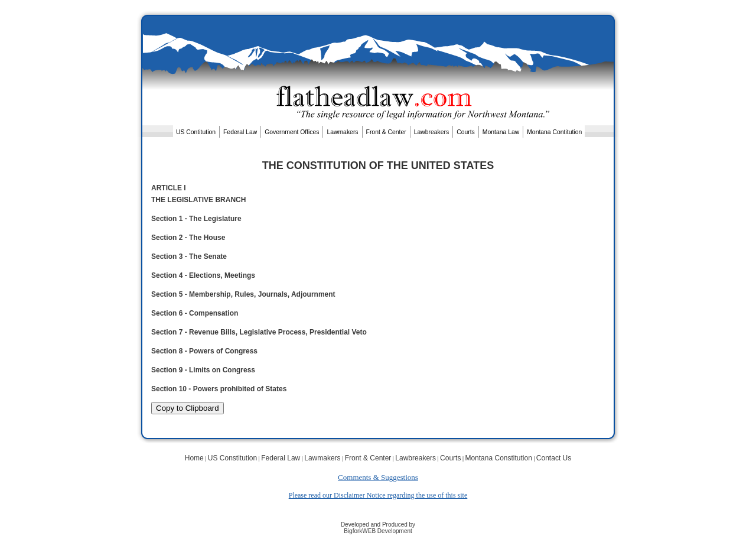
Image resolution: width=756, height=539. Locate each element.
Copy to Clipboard (188, 408)
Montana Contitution (554, 132)
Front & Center (386, 132)
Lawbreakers (432, 132)
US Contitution (196, 132)
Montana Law (501, 132)
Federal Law (240, 132)
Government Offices (292, 132)
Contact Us (554, 458)
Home (194, 458)
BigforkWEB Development (378, 531)
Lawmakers (342, 132)
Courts (466, 132)
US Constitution (232, 458)
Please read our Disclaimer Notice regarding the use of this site (378, 495)
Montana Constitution (498, 458)
